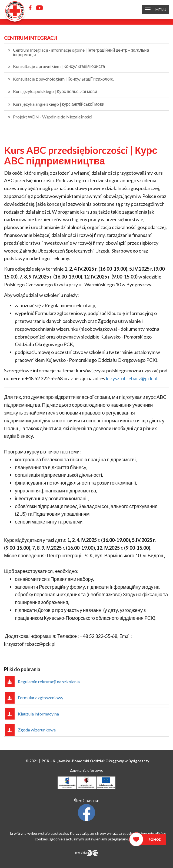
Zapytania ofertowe (86, 770)
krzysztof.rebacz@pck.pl (132, 378)
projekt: (86, 853)
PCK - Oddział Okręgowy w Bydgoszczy (95, 761)
